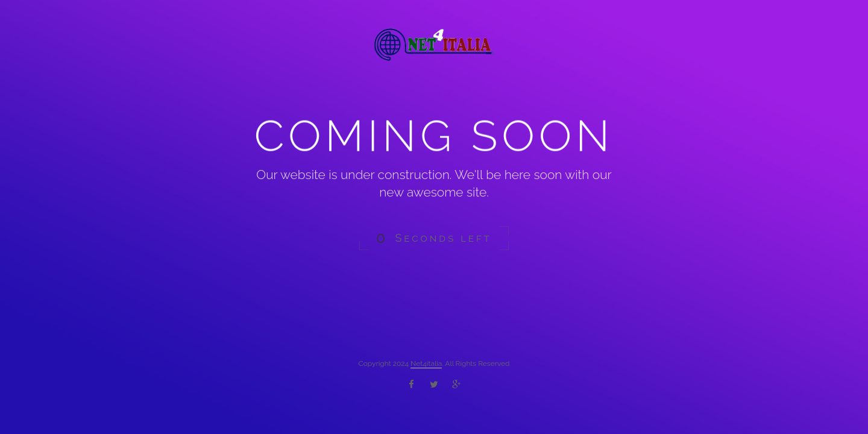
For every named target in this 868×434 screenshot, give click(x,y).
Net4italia (426, 363)
